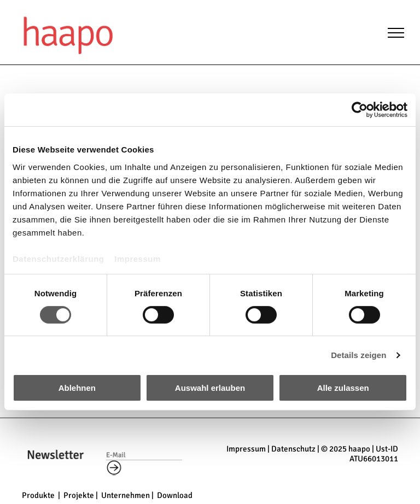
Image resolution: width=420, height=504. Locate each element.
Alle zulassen (343, 388)
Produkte (38, 495)
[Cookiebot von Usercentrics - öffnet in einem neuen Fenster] (360, 110)
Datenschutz (293, 449)
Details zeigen (358, 355)
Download (175, 495)
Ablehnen (77, 388)
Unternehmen (126, 495)
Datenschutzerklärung (59, 258)
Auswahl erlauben (210, 388)
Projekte (79, 495)
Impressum (138, 258)
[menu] (396, 33)
